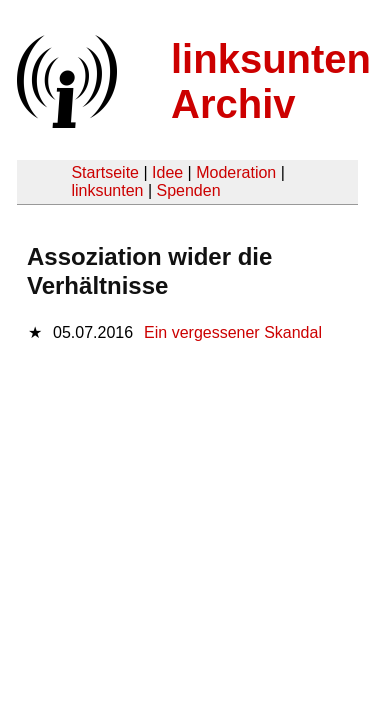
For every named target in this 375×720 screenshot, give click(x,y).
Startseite (105, 172)
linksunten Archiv (271, 81)
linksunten (107, 190)
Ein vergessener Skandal (233, 332)
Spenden (188, 190)
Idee (167, 172)
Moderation (236, 172)
